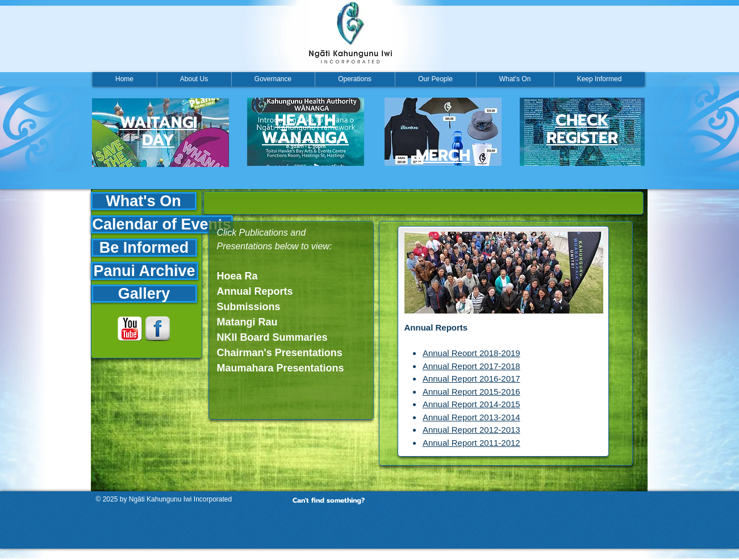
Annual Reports (436, 327)
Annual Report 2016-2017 (471, 379)
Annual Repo (447, 417)
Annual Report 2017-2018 (471, 366)
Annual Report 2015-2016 (471, 392)
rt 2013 (485, 417)
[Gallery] (144, 294)
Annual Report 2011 (460, 443)
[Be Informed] (144, 248)
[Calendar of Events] (162, 224)
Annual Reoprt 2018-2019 (471, 353)
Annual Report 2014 (460, 404)
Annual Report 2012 (460, 430)
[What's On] (144, 201)
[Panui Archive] (145, 271)
